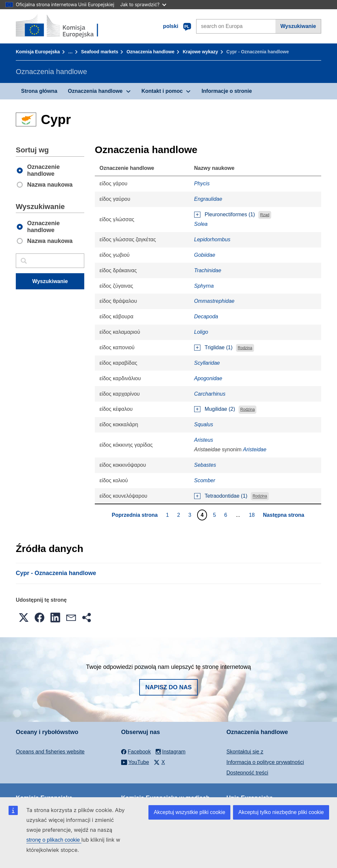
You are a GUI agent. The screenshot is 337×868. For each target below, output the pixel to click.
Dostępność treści (247, 773)
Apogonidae (208, 378)
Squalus (204, 424)
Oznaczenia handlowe (150, 52)
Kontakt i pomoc (162, 91)
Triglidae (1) (219, 347)
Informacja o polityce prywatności (265, 762)
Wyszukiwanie (298, 26)
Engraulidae (208, 199)
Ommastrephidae (214, 301)
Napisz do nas (168, 687)
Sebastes (205, 465)
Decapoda (206, 316)
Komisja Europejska (38, 52)
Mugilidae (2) (220, 409)
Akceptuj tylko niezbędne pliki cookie (281, 812)
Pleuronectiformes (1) (230, 214)
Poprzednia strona (135, 515)
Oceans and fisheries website (50, 752)
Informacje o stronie (227, 91)
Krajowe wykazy (200, 52)
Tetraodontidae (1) (226, 496)
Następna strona (284, 515)
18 (253, 515)
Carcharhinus (210, 394)
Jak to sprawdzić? (143, 4)
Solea (201, 224)
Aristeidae (255, 449)
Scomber (205, 480)
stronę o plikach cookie (54, 840)
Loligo (201, 332)
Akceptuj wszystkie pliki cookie (189, 812)
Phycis (202, 184)
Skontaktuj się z (245, 752)
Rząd (265, 215)
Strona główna (39, 91)
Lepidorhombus (212, 239)
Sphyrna (204, 286)
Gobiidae (205, 255)
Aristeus (204, 440)
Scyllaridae (207, 363)
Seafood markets (100, 52)
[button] (24, 618)
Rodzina (245, 348)
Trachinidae (208, 270)
